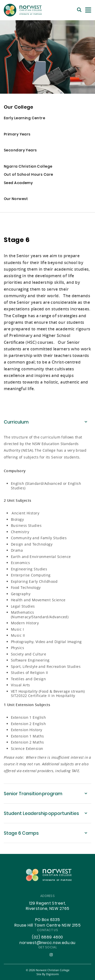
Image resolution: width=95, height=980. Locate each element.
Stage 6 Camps (21, 834)
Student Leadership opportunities (41, 814)
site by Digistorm (48, 974)
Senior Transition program (33, 794)
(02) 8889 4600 (47, 937)
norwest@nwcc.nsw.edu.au (47, 943)
